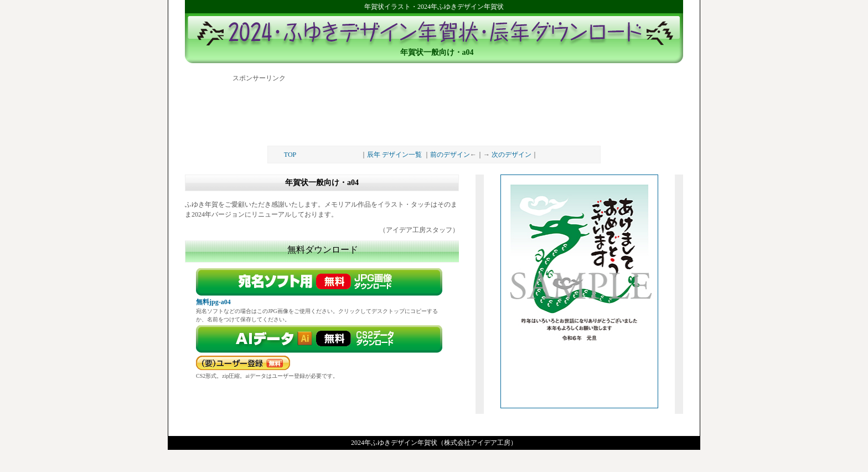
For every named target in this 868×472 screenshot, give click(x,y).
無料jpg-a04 (213, 302)
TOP (290, 155)
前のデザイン (450, 155)
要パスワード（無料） (243, 363)
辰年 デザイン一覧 (394, 155)
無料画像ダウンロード (322, 282)
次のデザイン (512, 155)
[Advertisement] (434, 110)
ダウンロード (322, 339)
